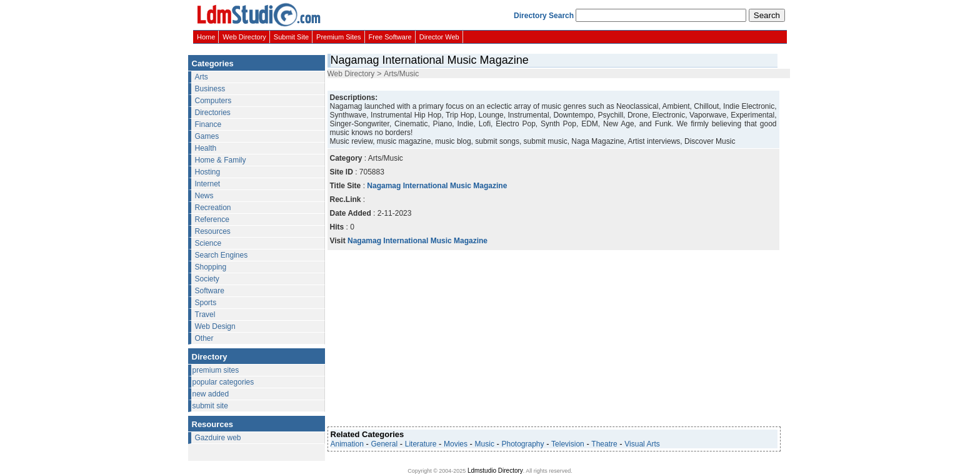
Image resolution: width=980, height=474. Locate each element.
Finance (208, 124)
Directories (213, 113)
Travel (205, 315)
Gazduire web (218, 438)
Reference (212, 219)
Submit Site (291, 37)
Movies (456, 444)
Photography (522, 444)
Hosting (208, 172)
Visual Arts (642, 444)
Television (568, 444)
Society (207, 279)
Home (206, 37)
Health (206, 148)
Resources (213, 231)
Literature (421, 444)
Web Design (215, 326)
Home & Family (221, 160)
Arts (202, 77)
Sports (206, 303)
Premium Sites (339, 37)
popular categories (223, 382)
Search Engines (222, 255)
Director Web (439, 37)
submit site (210, 406)
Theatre (604, 444)
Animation (347, 444)
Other (204, 338)
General (384, 444)
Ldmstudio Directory (495, 471)
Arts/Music (401, 74)
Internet (208, 184)
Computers (213, 101)
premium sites (216, 370)
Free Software (390, 37)
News (204, 196)
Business (210, 89)
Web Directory (244, 37)
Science (208, 243)
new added (211, 394)
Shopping (211, 267)
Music (485, 444)
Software (210, 291)
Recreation (213, 208)
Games (207, 136)
